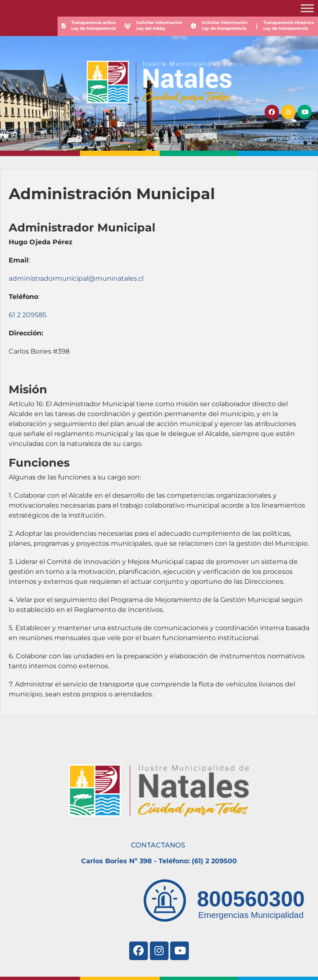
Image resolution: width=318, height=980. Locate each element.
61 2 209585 (28, 315)
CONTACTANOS (158, 845)
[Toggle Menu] (307, 8)
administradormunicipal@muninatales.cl (76, 278)
